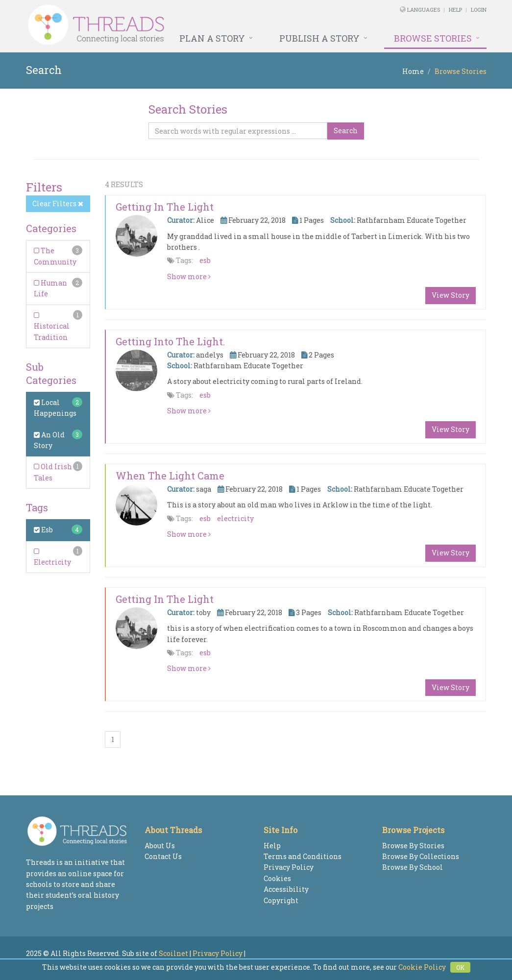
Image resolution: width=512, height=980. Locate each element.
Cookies (277, 878)
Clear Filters (58, 203)
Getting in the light (165, 599)
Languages (424, 10)
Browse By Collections (421, 856)
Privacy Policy (289, 867)
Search (346, 131)
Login (479, 10)
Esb (43, 530)
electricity (235, 518)
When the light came (170, 476)
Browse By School (413, 867)
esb (205, 260)
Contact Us (163, 856)
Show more (189, 276)
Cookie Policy (422, 967)
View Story (451, 295)
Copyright (281, 900)
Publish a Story (319, 38)
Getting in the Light (165, 207)
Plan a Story (212, 38)
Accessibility (286, 889)
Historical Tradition (52, 327)
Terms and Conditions (303, 856)
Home (413, 71)
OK (460, 967)
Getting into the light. (170, 341)
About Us (160, 846)
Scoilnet (173, 953)
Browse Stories (433, 38)
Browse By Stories (413, 846)
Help (455, 10)
